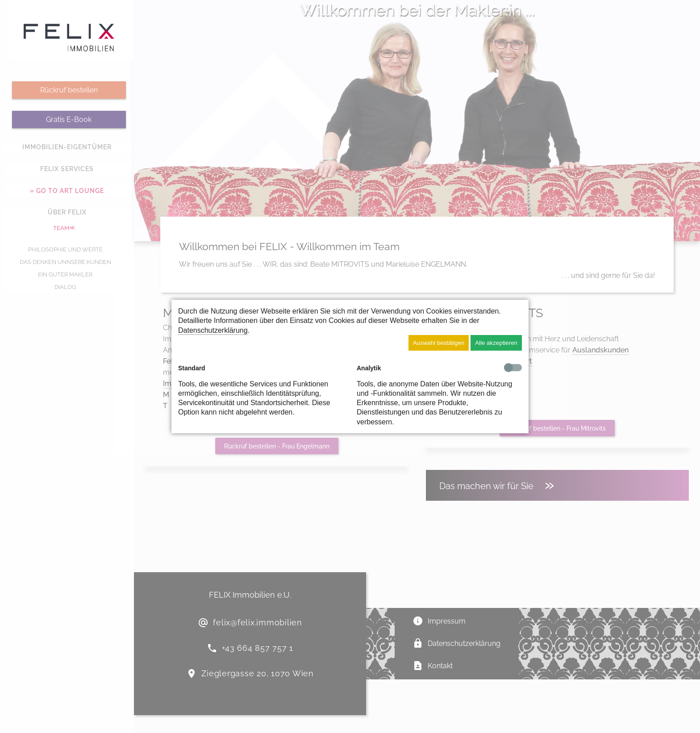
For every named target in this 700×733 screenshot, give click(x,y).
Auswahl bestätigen (439, 343)
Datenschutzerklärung (213, 330)
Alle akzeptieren (496, 343)
